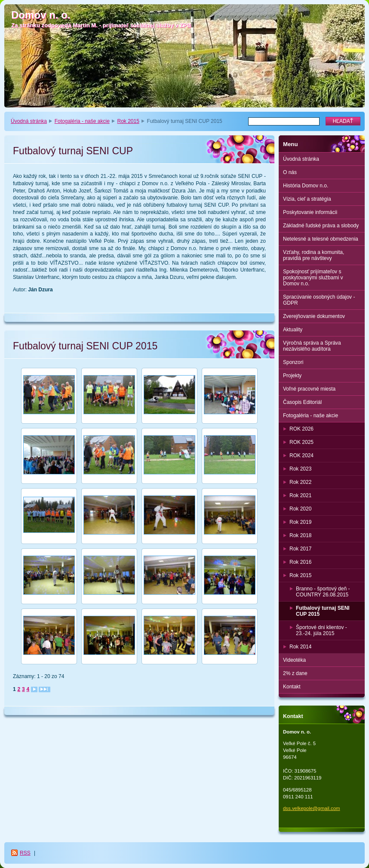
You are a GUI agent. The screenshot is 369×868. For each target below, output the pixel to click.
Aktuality (293, 330)
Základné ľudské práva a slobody (321, 226)
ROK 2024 (301, 455)
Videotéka (294, 660)
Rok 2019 (300, 522)
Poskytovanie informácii (310, 212)
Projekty (292, 376)
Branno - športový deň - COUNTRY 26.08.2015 (323, 592)
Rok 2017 (300, 549)
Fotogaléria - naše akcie (82, 121)
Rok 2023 (300, 469)
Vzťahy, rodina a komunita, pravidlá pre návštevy (314, 255)
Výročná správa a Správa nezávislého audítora (312, 346)
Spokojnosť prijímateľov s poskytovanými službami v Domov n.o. (313, 278)
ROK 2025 (301, 442)
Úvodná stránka (29, 121)
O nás (290, 172)
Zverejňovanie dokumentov (314, 316)
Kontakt (292, 687)
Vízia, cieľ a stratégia (307, 199)
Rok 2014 (300, 647)
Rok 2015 (128, 121)
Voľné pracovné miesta (309, 389)
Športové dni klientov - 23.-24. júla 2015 (321, 630)
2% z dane (295, 673)
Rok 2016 (300, 562)
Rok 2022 (300, 482)
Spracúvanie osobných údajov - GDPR (319, 300)
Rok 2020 (300, 509)
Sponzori (293, 362)
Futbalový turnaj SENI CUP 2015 (323, 611)
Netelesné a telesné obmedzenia (321, 239)
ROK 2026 (301, 429)
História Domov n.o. (306, 186)
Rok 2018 (300, 535)
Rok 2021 (300, 495)
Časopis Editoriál (302, 402)
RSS (25, 853)
